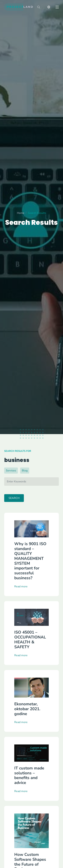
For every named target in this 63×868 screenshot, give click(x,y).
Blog (25, 471)
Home (20, 215)
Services (11, 471)
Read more (21, 602)
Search (14, 498)
